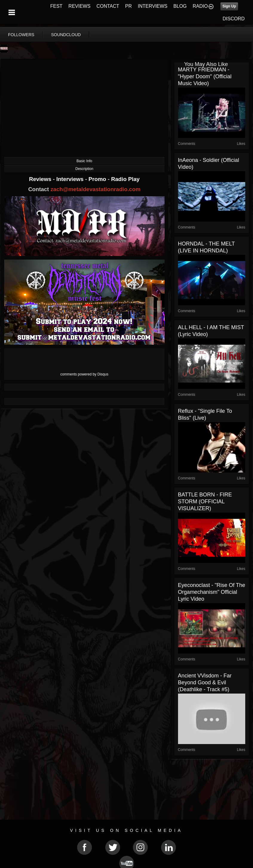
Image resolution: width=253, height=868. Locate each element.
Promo (98, 179)
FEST (56, 6)
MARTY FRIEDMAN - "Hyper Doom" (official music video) (205, 76)
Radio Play (125, 179)
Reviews (41, 179)
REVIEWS (79, 6)
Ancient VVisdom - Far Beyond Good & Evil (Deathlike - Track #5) (205, 683)
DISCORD (234, 19)
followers (21, 35)
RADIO (200, 6)
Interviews (70, 179)
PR (128, 6)
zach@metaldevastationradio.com (95, 189)
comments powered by (84, 374)
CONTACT (108, 6)
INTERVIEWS (152, 6)
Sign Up (229, 6)
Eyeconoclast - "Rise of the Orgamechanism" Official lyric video (212, 592)
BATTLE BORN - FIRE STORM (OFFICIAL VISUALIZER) (205, 502)
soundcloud (66, 35)
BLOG (180, 6)
